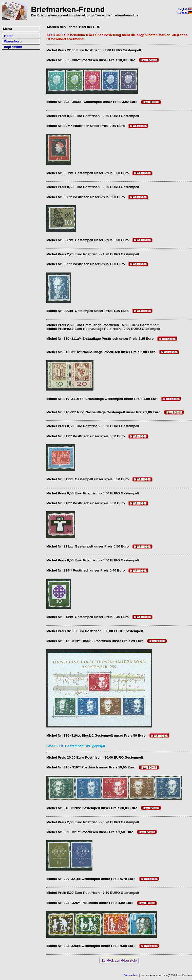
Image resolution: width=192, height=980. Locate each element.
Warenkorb (13, 41)
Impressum (13, 47)
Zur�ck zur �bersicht (120, 960)
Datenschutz (131, 975)
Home (9, 36)
